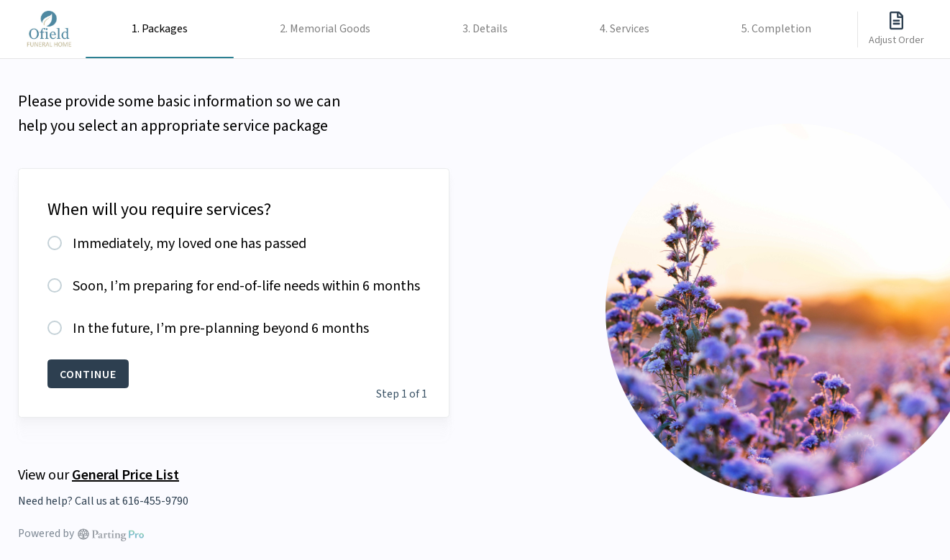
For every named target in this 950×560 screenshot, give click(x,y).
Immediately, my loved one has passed (189, 244)
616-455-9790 (155, 501)
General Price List (125, 474)
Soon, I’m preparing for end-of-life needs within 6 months (246, 286)
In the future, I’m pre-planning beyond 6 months (221, 329)
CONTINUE (88, 374)
